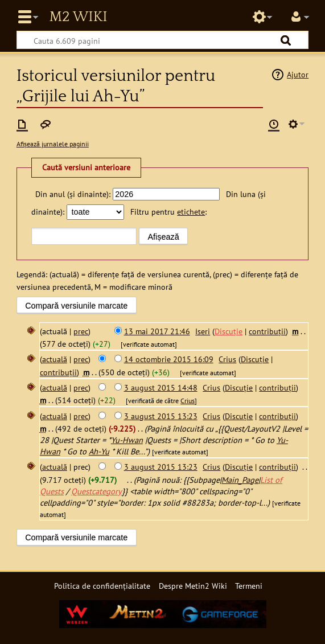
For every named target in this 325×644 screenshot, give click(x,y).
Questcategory (96, 491)
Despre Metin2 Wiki (193, 586)
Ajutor (298, 74)
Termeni (249, 586)
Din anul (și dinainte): (73, 194)
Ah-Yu (99, 451)
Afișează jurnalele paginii (53, 144)
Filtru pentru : (168, 212)
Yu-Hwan (127, 440)
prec (81, 331)
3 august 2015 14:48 (161, 387)
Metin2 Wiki (78, 17)
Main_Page (240, 480)
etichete (191, 212)
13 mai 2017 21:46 (157, 331)
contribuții (267, 331)
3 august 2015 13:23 (161, 416)
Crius (188, 401)
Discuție (229, 331)
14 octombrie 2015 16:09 (169, 359)
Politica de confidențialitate (102, 586)
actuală (55, 359)
